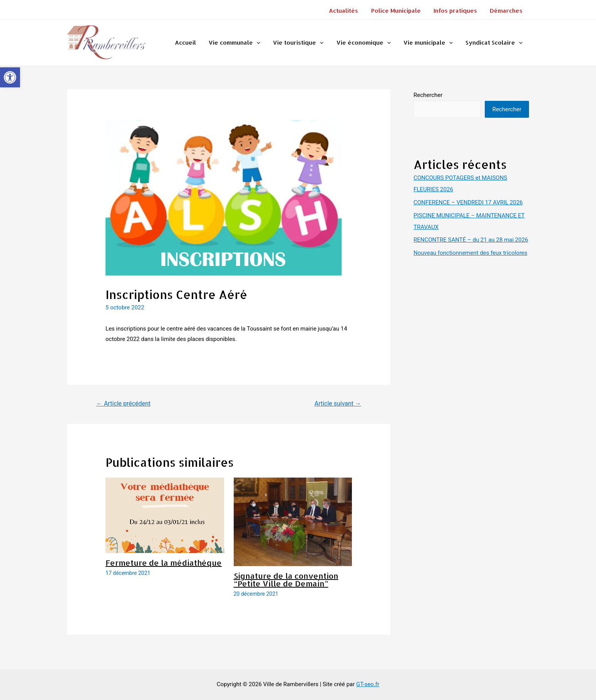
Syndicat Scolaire (495, 43)
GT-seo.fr (368, 684)
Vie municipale (430, 43)
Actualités (348, 11)
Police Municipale (399, 11)
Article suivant (338, 403)
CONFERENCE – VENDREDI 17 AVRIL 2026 (468, 202)
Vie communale (240, 43)
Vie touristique (303, 43)
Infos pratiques (457, 11)
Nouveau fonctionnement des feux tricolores (470, 253)
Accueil (192, 43)
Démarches (507, 11)
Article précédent (123, 403)
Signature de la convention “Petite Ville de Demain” (286, 580)
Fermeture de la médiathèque (164, 563)
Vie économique (367, 43)
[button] (10, 77)
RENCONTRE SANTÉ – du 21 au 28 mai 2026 (471, 240)
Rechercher (428, 95)
